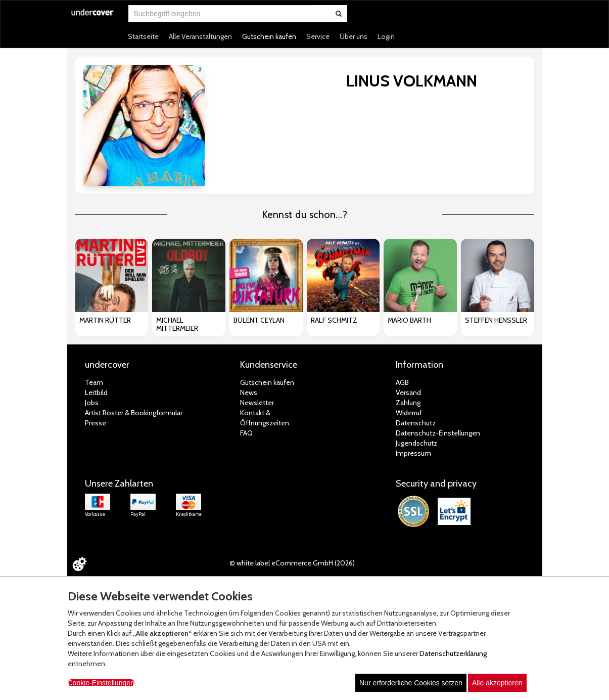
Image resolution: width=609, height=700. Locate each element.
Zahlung (408, 403)
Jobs (92, 403)
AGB (402, 382)
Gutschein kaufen (269, 36)
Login (386, 36)
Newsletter (257, 403)
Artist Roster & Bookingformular (134, 413)
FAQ (246, 433)
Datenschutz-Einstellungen (438, 433)
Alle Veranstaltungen (200, 36)
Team (94, 382)
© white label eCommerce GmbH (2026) (292, 563)
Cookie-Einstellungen (101, 683)
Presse (96, 423)
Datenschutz (416, 423)
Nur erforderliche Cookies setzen (411, 683)
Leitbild (96, 392)
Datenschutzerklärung (453, 653)
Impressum (413, 453)
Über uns (354, 36)
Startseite (143, 36)
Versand (408, 392)
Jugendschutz (416, 443)
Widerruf (409, 413)
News (249, 392)
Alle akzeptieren (497, 683)
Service (318, 36)
